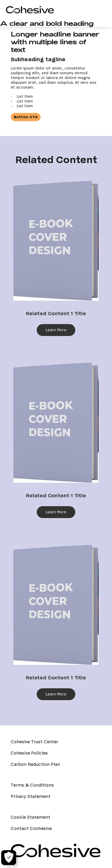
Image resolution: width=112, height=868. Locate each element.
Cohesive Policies (29, 753)
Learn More (56, 330)
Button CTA (26, 117)
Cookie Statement (30, 817)
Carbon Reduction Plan (35, 764)
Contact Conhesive (31, 828)
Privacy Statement (31, 796)
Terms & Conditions (32, 785)
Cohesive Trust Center (34, 742)
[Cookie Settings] (9, 858)
